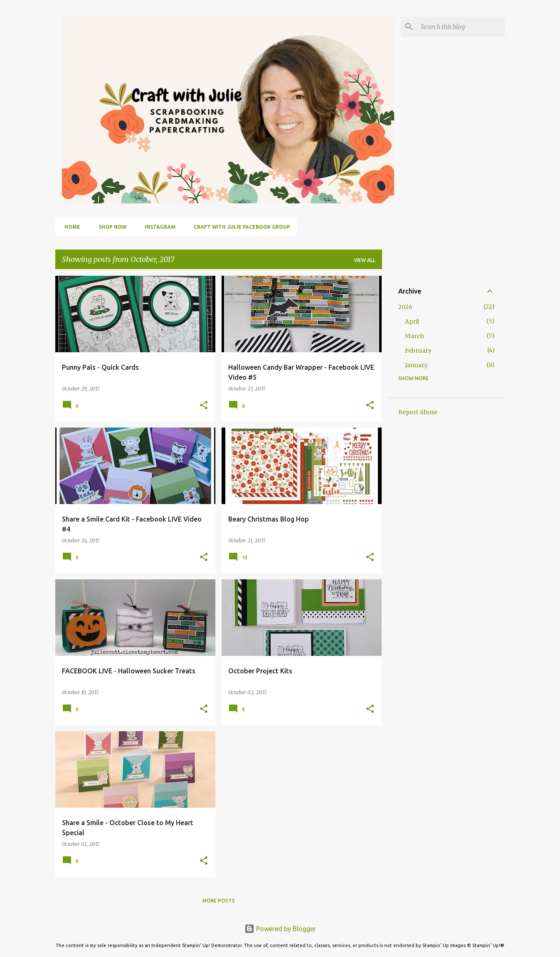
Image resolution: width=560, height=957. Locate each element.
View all (365, 260)
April (412, 321)
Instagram (158, 227)
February (418, 351)
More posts (219, 901)
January (416, 365)
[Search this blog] (461, 27)
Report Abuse (418, 412)
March (414, 336)
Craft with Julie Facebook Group (239, 227)
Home (70, 227)
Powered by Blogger (280, 929)
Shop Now (110, 227)
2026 (405, 307)
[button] (204, 406)
